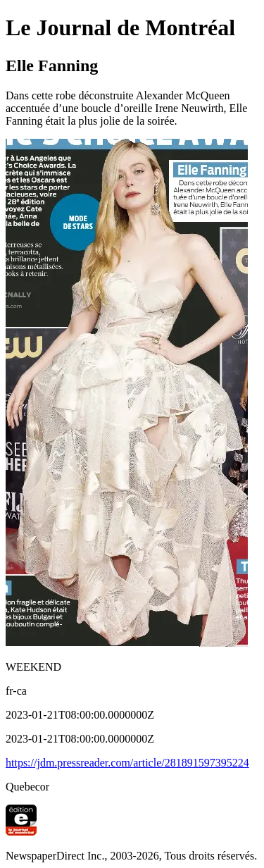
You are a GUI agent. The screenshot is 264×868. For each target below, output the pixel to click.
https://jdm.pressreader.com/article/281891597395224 (127, 763)
